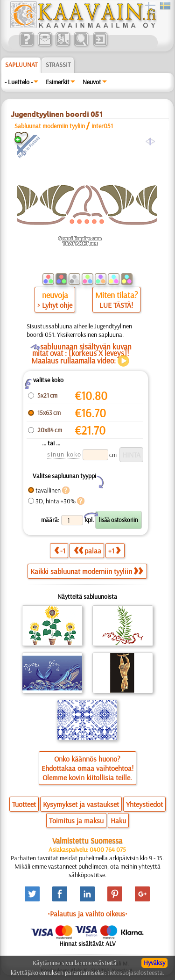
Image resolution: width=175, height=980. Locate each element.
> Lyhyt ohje (55, 305)
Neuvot (92, 82)
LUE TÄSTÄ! (116, 305)
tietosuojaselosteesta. (136, 973)
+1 (114, 550)
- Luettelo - (19, 82)
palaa (87, 550)
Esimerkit (58, 82)
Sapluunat (21, 65)
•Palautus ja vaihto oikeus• (87, 914)
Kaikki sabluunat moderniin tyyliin (87, 571)
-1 (60, 550)
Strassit (58, 65)
